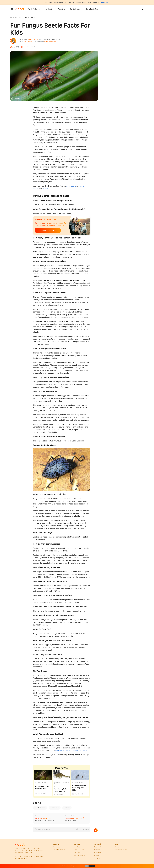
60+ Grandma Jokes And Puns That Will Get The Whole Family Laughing (72, 2)
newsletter (77, 853)
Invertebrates (55, 808)
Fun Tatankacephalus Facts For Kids (61, 789)
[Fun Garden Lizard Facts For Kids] (43, 775)
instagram (98, 853)
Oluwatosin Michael (33, 40)
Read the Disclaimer (44, 830)
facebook (98, 847)
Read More (106, 2)
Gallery (17, 99)
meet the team (79, 850)
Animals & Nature (41, 782)
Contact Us (57, 847)
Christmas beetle (80, 751)
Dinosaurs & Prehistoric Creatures (61, 783)
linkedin (97, 856)
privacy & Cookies (121, 850)
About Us (77, 847)
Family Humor (75, 9)
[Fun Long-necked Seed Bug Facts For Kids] (80, 775)
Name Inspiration (92, 9)
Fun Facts (49, 9)
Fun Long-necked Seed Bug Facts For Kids (80, 788)
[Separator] (96, 831)
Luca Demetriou (28, 42)
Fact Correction (84, 830)
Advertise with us (59, 850)
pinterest (97, 850)
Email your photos (47, 231)
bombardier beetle (63, 751)
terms (117, 847)
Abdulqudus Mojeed (50, 42)
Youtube (97, 859)
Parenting (61, 9)
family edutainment (80, 856)
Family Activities (34, 9)
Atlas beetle (71, 186)
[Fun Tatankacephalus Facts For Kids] (62, 775)
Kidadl (11, 17)
